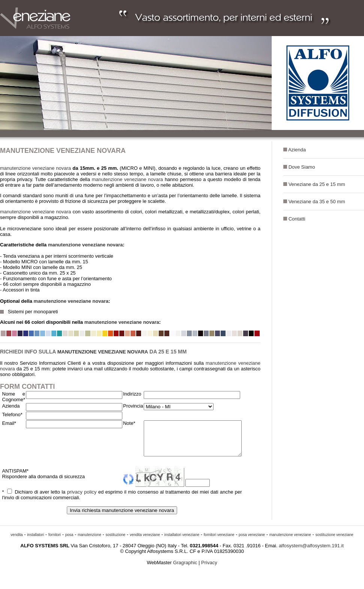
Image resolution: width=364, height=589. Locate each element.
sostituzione (115, 541)
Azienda (297, 150)
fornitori (55, 541)
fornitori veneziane (219, 541)
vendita (17, 541)
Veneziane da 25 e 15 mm (317, 184)
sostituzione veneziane (334, 541)
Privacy (209, 569)
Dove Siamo (302, 167)
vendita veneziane (145, 541)
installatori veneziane (182, 541)
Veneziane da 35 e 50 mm (317, 202)
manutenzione (89, 541)
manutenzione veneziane (290, 541)
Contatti (297, 219)
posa (69, 541)
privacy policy (79, 499)
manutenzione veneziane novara (35, 168)
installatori (35, 541)
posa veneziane (252, 541)
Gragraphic (186, 569)
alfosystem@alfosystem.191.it (311, 552)
